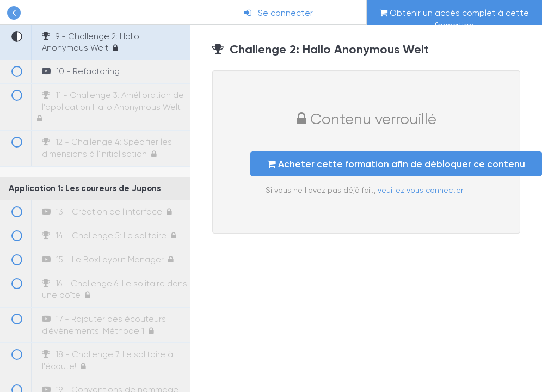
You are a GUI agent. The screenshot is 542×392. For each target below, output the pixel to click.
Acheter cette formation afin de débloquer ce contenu (396, 164)
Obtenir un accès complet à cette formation (454, 16)
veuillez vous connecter (421, 190)
